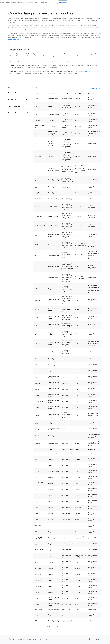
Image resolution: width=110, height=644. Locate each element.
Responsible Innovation (73, 2)
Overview (34, 2)
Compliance (42, 2)
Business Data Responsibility (17, 2)
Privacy (40, 639)
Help (91, 639)
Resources (85, 2)
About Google (21, 639)
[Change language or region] (99, 639)
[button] (18, 93)
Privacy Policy (104, 2)
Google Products (31, 639)
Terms (45, 639)
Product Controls (52, 2)
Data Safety (62, 2)
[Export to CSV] (95, 89)
